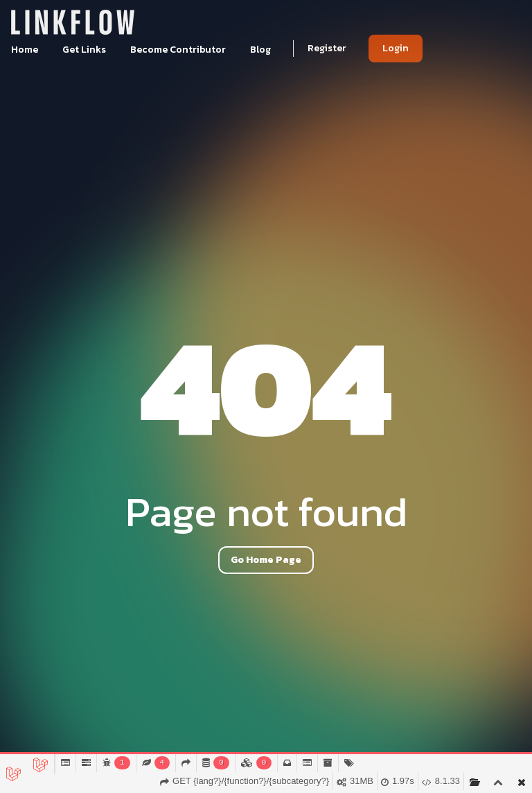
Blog (260, 50)
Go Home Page (266, 560)
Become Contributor (179, 50)
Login (396, 48)
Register (327, 48)
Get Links (85, 50)
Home (26, 50)
